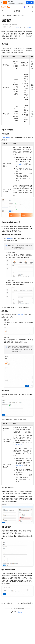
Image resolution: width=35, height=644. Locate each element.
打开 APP (30, 2)
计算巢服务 (8, 15)
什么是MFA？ (18, 445)
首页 (3, 15)
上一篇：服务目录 (7, 603)
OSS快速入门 (20, 164)
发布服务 (15, 15)
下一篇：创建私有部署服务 (26, 603)
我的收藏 (29, 27)
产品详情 (17, 27)
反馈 (20, 612)
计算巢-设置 (6, 138)
